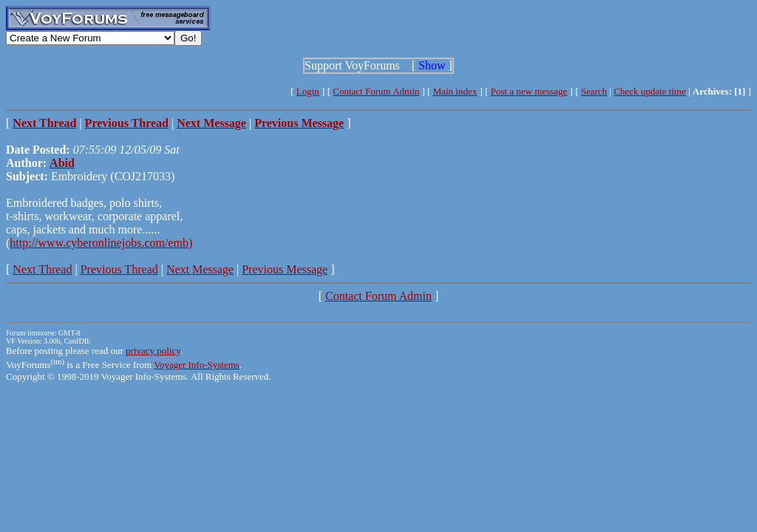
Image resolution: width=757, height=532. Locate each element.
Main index (455, 91)
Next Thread (42, 269)
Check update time (649, 91)
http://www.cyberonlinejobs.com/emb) (101, 243)
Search (594, 91)
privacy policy (153, 351)
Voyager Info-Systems (197, 365)
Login (308, 91)
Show (432, 65)
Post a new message (529, 91)
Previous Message (285, 269)
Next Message (200, 269)
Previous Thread (119, 269)
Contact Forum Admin (376, 91)
